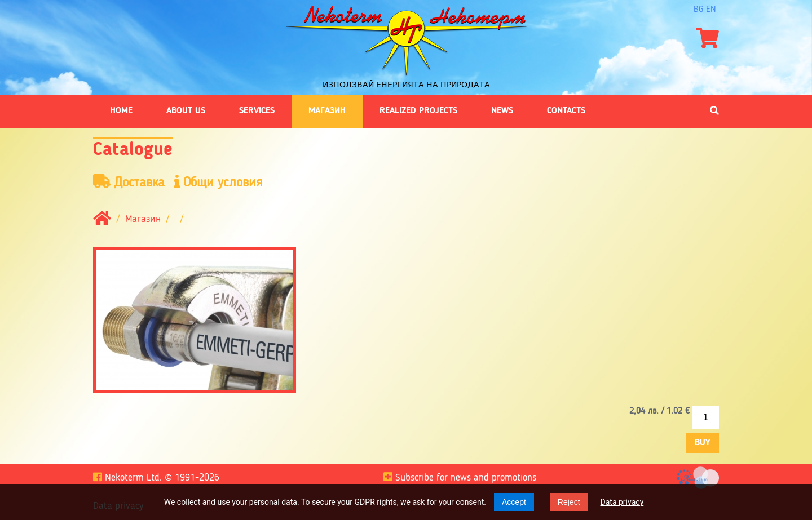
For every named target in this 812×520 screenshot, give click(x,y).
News (502, 111)
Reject (569, 502)
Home (121, 111)
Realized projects (418, 111)
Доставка (129, 182)
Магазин (327, 111)
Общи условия (219, 182)
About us (186, 111)
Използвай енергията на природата (406, 85)
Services (257, 111)
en (711, 10)
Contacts (566, 111)
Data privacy (622, 502)
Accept (514, 502)
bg (698, 10)
